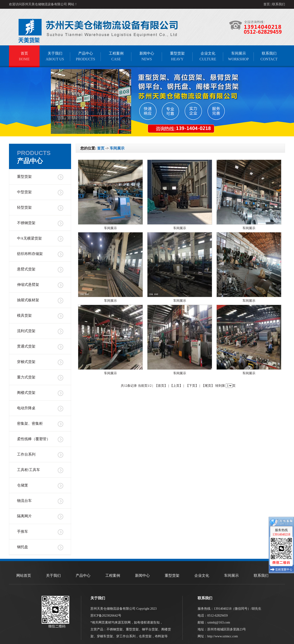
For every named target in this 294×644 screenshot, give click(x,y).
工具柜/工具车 (29, 470)
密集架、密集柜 (30, 423)
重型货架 (177, 56)
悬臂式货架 (26, 269)
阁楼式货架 (26, 393)
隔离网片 (24, 516)
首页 (267, 4)
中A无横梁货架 (29, 238)
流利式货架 (26, 331)
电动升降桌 (26, 408)
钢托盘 (23, 547)
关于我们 (55, 56)
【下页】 (192, 386)
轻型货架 (24, 207)
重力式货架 (26, 377)
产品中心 (85, 56)
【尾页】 (208, 386)
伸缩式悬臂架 (28, 285)
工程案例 (116, 56)
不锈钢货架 (26, 223)
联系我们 (279, 4)
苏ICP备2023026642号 (106, 616)
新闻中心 (147, 56)
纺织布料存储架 (30, 254)
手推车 (23, 531)
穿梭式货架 (26, 362)
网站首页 (24, 575)
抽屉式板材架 (28, 300)
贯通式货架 (26, 346)
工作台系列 (26, 454)
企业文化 (208, 56)
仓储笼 (23, 485)
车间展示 (238, 56)
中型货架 (24, 192)
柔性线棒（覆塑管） (34, 439)
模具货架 (24, 315)
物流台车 (24, 501)
